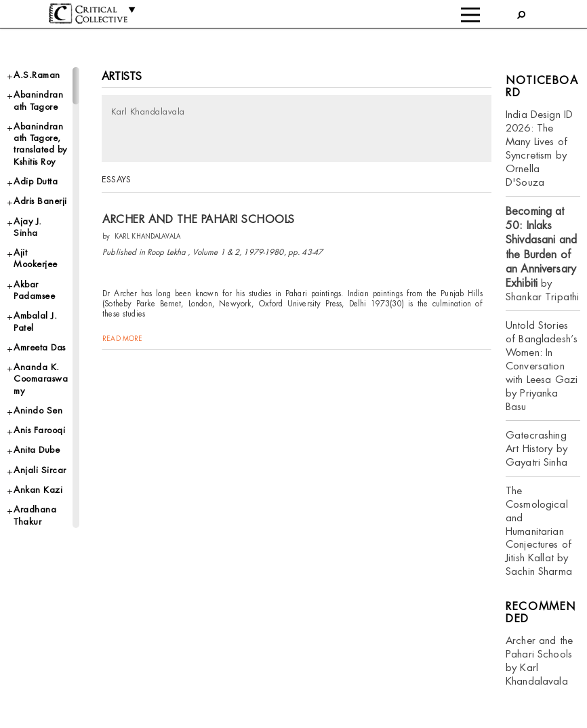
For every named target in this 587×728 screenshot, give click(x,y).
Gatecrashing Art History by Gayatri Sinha (537, 448)
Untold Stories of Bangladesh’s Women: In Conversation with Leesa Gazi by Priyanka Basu (542, 366)
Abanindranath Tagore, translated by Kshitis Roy (40, 144)
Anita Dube (37, 450)
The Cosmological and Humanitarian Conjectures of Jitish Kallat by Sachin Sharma (539, 531)
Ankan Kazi (38, 490)
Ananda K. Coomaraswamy (41, 379)
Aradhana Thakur (35, 515)
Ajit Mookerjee (36, 258)
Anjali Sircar (40, 470)
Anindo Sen (38, 410)
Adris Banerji (40, 201)
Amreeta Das (40, 347)
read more (122, 339)
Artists (122, 76)
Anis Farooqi (39, 430)
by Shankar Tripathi (542, 254)
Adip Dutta (36, 181)
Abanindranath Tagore (38, 100)
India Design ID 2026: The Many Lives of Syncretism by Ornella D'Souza (539, 148)
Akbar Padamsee (34, 290)
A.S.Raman (37, 75)
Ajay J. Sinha (28, 227)
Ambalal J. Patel (35, 321)
